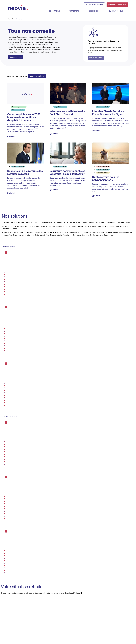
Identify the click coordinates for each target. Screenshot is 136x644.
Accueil (10, 19)
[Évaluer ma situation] (94, 5)
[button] (37, 76)
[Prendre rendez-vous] (117, 5)
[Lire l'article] (26, 110)
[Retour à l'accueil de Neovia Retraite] (18, 8)
